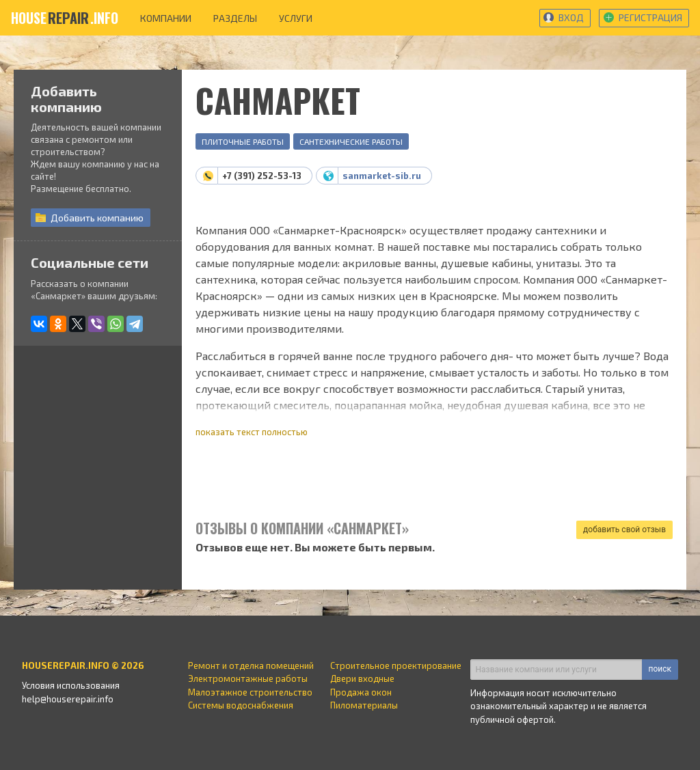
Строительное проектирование (396, 665)
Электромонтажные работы (248, 678)
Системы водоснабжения (241, 705)
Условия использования (71, 685)
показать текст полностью (252, 432)
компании (166, 18)
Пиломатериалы (364, 705)
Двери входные (362, 678)
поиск (660, 669)
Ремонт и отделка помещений (251, 665)
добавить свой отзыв (624, 530)
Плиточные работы (243, 141)
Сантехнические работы (351, 141)
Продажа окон (361, 692)
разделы (235, 18)
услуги (296, 18)
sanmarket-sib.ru (382, 176)
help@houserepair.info (68, 699)
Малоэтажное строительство (250, 692)
